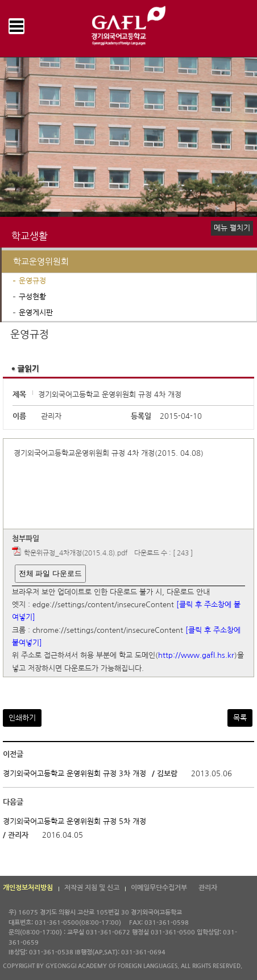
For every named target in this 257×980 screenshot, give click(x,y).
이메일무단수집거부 (159, 888)
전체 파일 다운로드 (50, 573)
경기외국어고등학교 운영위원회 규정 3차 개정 (74, 774)
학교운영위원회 (41, 262)
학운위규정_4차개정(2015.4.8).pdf (76, 553)
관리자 (208, 888)
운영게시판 (36, 313)
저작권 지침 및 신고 (92, 888)
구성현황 (32, 297)
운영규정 (32, 281)
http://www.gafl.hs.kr (196, 656)
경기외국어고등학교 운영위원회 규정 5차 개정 (74, 821)
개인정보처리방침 (28, 888)
